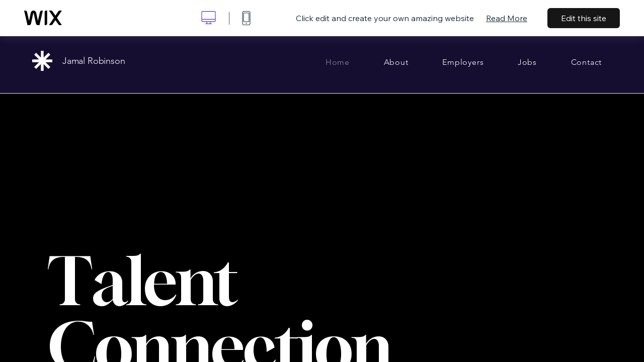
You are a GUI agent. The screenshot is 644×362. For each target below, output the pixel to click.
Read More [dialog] (507, 18)
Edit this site (584, 18)
